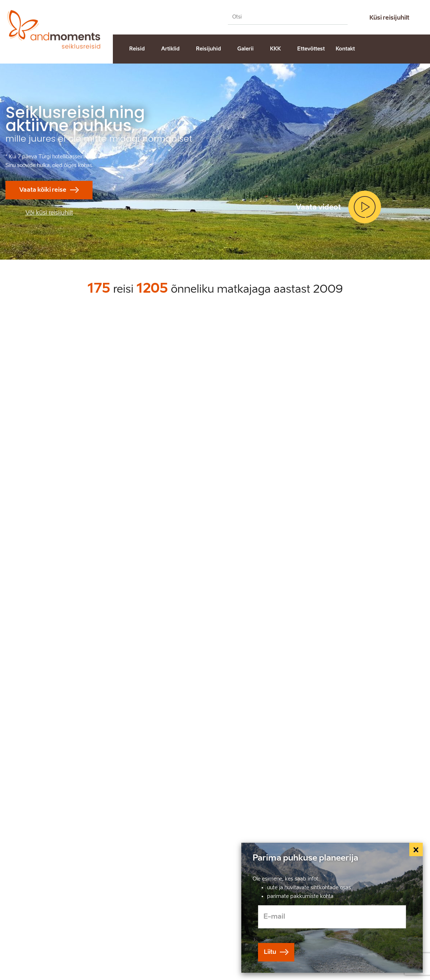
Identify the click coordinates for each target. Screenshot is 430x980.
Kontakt (345, 49)
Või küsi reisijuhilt (49, 213)
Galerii (245, 49)
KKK (275, 49)
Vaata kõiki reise (43, 190)
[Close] (416, 850)
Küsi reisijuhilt (389, 18)
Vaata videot (318, 207)
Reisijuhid (208, 49)
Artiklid (170, 49)
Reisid (137, 49)
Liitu (270, 952)
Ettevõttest (311, 49)
